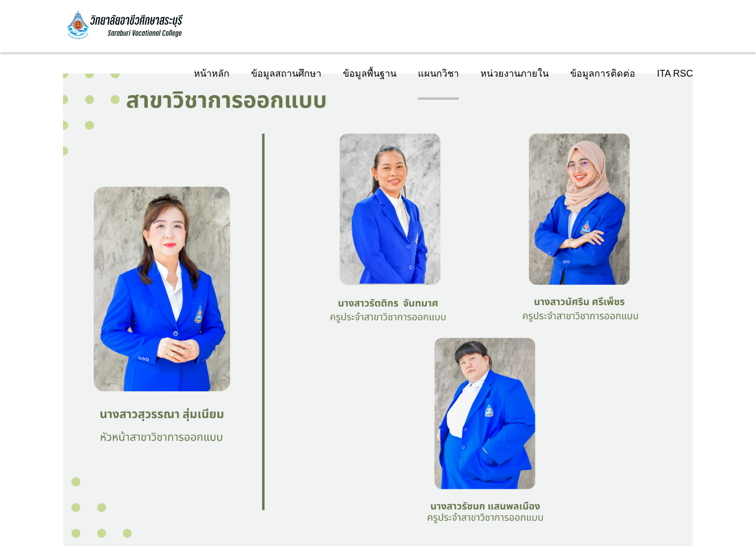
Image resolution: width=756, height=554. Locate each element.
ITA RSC (675, 74)
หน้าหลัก (212, 74)
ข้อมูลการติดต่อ (603, 74)
